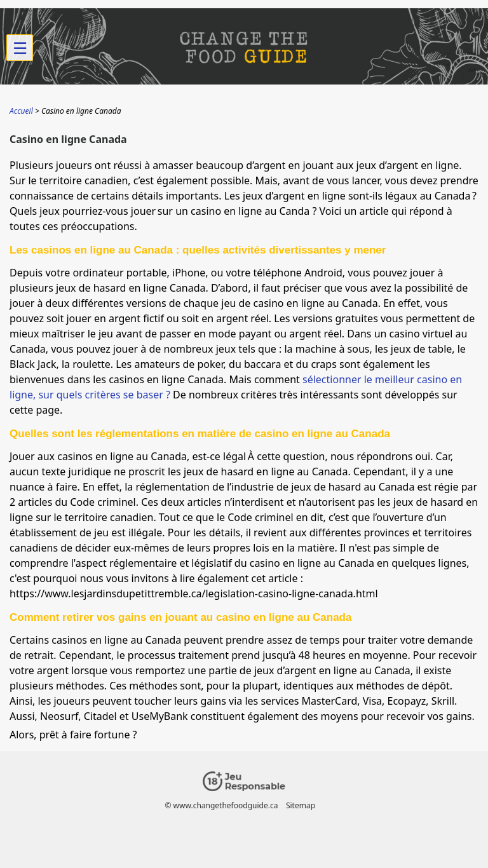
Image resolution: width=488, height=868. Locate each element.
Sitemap (301, 805)
